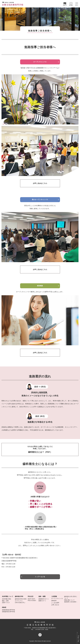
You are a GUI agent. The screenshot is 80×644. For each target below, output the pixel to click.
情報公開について (69, 600)
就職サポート (42, 601)
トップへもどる (40, 577)
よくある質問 (55, 603)
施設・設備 (5, 601)
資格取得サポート (44, 599)
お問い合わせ (55, 605)
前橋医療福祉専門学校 (8, 610)
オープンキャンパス (40, 62)
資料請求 (54, 601)
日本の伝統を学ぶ (20, 603)
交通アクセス (6, 603)
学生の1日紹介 (32, 600)
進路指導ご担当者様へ (71, 602)
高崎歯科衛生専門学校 (8, 612)
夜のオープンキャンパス (40, 200)
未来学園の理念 (7, 599)
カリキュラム (19, 601)
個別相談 (40, 286)
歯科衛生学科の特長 (21, 599)
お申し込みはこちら (40, 183)
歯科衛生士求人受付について (71, 597)
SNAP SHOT (31, 599)
